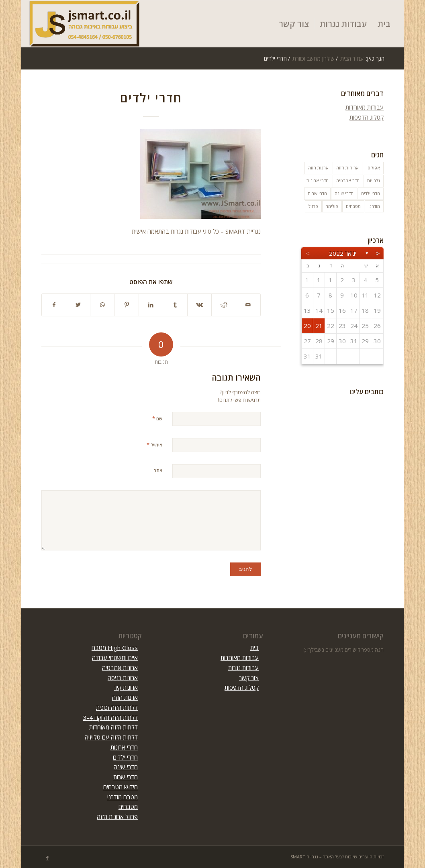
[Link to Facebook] (47, 858)
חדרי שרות (126, 777)
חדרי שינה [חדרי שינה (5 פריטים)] (344, 193)
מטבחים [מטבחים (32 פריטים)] (353, 206)
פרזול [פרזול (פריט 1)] (313, 206)
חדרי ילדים (125, 757)
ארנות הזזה (125, 697)
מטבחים (128, 807)
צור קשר (249, 678)
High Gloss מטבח (115, 648)
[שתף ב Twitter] (78, 305)
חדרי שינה (126, 767)
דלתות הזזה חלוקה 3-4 (110, 717)
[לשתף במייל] (248, 305)
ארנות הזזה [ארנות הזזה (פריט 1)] (318, 168)
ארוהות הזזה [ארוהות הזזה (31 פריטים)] (347, 168)
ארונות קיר (126, 687)
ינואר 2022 (343, 253)
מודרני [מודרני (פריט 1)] (374, 206)
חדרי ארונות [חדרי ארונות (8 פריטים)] (318, 180)
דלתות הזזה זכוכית (117, 707)
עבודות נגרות (243, 668)
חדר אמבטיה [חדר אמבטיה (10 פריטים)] (348, 180)
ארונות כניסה (123, 678)
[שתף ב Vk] (200, 305)
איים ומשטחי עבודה (115, 658)
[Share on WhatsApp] (102, 305)
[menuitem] (384, 24)
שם (157, 418)
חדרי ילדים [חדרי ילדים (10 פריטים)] (371, 193)
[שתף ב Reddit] (224, 305)
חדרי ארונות (124, 747)
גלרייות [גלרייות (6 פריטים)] (374, 180)
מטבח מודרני (123, 797)
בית (254, 648)
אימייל (154, 444)
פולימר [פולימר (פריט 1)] (332, 206)
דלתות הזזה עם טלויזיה (111, 737)
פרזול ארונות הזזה (117, 817)
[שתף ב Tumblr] (175, 305)
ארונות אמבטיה (120, 668)
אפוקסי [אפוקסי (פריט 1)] (373, 168)
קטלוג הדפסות (367, 117)
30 (378, 341)
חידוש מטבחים (121, 787)
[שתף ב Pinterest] (127, 305)
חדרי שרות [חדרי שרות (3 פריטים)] (317, 193)
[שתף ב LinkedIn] (151, 305)
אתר (158, 470)
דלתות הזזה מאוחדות (113, 727)
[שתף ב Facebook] (54, 305)
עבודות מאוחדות (365, 107)
